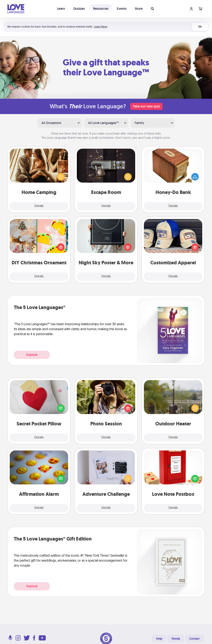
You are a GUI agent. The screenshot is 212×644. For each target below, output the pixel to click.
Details (39, 206)
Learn (61, 9)
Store (139, 9)
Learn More (101, 27)
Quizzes (79, 9)
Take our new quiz (146, 106)
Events (122, 9)
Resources (101, 9)
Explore (32, 355)
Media (176, 639)
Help (159, 639)
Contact (194, 639)
